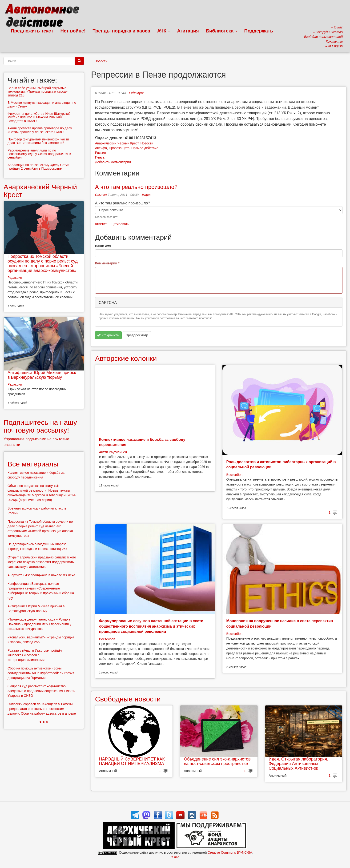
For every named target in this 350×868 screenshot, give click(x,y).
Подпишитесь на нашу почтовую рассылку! (40, 426)
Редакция (136, 93)
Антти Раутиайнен (113, 452)
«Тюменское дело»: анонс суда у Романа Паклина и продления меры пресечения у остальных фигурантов (39, 624)
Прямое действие (145, 148)
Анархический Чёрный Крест (117, 143)
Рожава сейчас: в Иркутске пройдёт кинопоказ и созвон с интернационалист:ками (35, 655)
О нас (175, 857)
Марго (146, 195)
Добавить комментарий (113, 162)
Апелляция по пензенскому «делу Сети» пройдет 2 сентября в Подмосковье (38, 167)
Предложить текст (32, 31)
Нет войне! (73, 31)
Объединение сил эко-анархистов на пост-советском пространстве (217, 761)
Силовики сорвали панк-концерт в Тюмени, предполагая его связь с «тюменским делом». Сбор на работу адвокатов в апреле (42, 709)
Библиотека (222, 31)
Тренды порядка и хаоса (121, 31)
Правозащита (119, 148)
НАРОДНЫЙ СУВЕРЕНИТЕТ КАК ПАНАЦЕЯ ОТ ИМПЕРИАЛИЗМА (132, 761)
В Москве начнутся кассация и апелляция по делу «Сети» (42, 104)
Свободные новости (128, 699)
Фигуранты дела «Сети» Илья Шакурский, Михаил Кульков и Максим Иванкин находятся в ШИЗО (40, 117)
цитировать (120, 224)
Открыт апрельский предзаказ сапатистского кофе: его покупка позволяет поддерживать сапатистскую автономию (42, 562)
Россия (101, 153)
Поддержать (259, 31)
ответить (102, 224)
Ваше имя (103, 246)
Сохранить (108, 335)
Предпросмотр (137, 335)
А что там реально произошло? (136, 187)
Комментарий (107, 263)
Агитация (188, 31)
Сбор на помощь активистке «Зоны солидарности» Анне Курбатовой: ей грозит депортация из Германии (41, 673)
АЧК (164, 31)
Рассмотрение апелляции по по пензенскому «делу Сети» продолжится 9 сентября (39, 154)
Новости (101, 61)
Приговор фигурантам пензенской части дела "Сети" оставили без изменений (38, 141)
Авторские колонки (126, 358)
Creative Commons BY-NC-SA (230, 852)
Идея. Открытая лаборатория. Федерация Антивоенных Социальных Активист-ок (298, 764)
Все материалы (33, 464)
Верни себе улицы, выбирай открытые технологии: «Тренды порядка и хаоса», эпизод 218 (38, 92)
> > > (44, 722)
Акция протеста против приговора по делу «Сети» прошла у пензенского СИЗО (40, 130)
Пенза (100, 157)
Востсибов (234, 475)
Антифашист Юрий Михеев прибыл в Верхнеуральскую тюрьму (42, 375)
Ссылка (101, 195)
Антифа (101, 148)
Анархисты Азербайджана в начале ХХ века (41, 575)
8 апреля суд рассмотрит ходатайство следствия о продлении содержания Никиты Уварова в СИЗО (41, 691)
